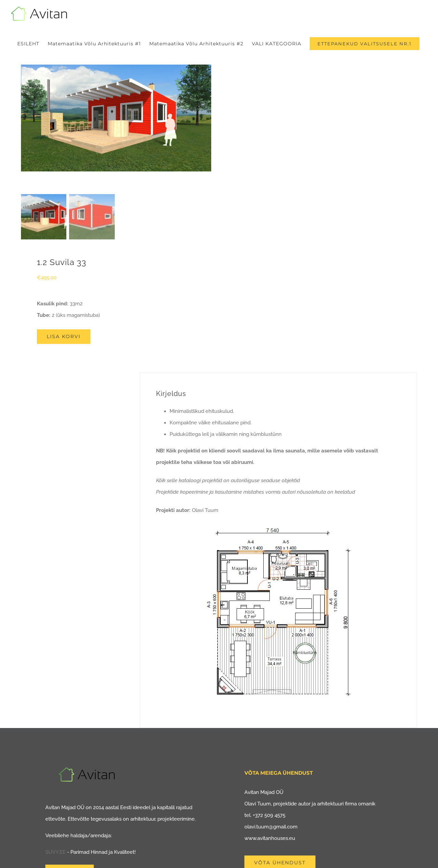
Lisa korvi (64, 336)
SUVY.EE (56, 852)
